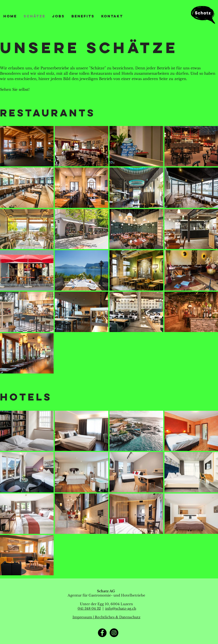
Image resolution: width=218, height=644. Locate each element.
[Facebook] (102, 633)
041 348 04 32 (89, 608)
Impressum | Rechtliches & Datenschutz (106, 617)
